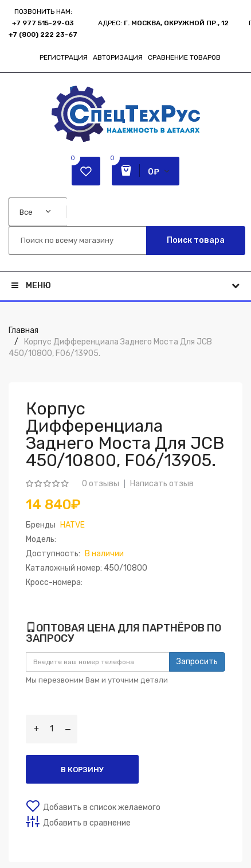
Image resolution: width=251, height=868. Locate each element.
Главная (23, 330)
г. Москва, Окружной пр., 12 (176, 23)
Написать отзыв (162, 484)
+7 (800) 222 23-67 (43, 34)
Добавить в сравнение (87, 823)
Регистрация (64, 57)
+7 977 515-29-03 (43, 23)
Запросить (197, 662)
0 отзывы (101, 484)
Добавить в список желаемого (102, 807)
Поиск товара (196, 240)
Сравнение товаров (184, 57)
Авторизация (118, 57)
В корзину (82, 770)
